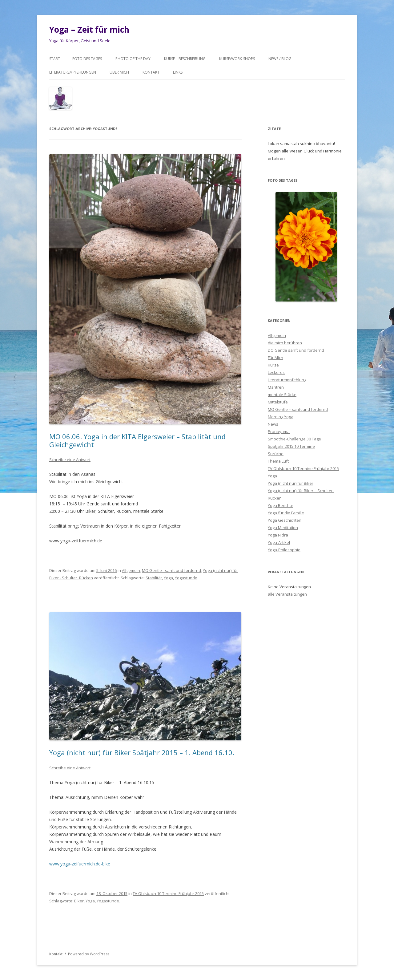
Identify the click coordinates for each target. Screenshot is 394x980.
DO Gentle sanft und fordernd (296, 350)
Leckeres (276, 372)
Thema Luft (278, 461)
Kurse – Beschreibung (185, 59)
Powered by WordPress (89, 954)
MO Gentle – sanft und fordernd (298, 409)
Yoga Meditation (283, 528)
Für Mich (275, 358)
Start (55, 59)
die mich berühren (285, 343)
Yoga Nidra (278, 535)
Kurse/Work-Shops (237, 59)
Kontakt (151, 72)
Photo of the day (133, 59)
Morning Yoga (281, 417)
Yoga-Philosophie (284, 550)
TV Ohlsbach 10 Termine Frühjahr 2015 (168, 893)
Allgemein (131, 570)
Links (178, 72)
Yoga (168, 578)
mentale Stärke (282, 395)
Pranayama (279, 431)
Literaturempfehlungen (73, 72)
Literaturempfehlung (287, 380)
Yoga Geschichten (285, 520)
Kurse (273, 365)
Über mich (119, 72)
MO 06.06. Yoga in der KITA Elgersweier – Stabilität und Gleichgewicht (137, 440)
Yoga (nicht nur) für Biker (291, 483)
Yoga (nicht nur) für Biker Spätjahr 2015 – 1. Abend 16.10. (142, 752)
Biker (79, 901)
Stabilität (154, 578)
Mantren (276, 387)
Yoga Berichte (281, 505)
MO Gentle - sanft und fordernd (171, 570)
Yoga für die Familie (286, 513)
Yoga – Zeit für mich (89, 30)
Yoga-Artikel (279, 542)
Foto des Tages (87, 59)
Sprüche (276, 454)
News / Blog (280, 59)
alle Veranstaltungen (287, 594)
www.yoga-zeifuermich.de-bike (80, 864)
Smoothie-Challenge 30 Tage (294, 439)
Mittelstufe (278, 402)
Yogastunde (186, 578)
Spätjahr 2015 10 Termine (291, 446)
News (273, 424)
